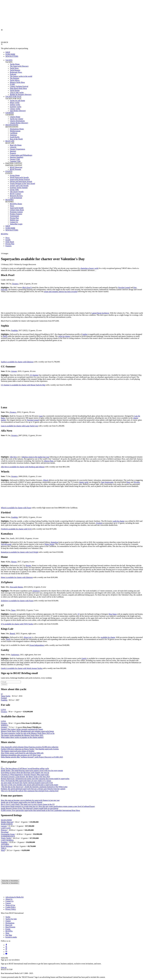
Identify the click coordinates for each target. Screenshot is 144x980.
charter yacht (84, 482)
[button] (72, 253)
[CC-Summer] (34, 375)
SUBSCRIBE (10, 54)
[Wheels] (46, 480)
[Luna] (41, 416)
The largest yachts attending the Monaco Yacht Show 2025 (22, 735)
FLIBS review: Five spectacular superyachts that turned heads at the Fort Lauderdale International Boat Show (40, 810)
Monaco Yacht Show (17, 82)
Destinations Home (17, 129)
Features (8, 246)
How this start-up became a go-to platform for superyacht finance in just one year (30, 800)
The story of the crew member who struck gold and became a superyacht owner (30, 785)
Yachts (8, 917)
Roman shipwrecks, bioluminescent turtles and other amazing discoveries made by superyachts (35, 779)
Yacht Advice (15, 80)
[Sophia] (85, 334)
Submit (4, 684)
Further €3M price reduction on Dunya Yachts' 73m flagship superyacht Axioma (30, 749)
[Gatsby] (84, 658)
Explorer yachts (16, 107)
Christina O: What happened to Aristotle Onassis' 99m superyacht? (25, 775)
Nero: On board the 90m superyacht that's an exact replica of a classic (26, 781)
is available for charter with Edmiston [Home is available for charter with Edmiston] (17, 577)
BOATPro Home (16, 204)
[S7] (79, 614)
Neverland (5, 832)
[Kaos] (128, 482)
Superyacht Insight (17, 208)
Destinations (10, 923)
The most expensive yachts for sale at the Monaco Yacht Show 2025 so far (28, 733)
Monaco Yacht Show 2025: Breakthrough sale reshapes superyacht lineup (27, 731)
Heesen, (14, 562)
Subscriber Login (16, 224)
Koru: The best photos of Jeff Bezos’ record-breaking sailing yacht (25, 768)
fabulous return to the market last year (35, 457)
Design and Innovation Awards (21, 181)
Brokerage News (16, 72)
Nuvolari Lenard (124, 287)
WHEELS (5, 725)
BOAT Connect (15, 194)
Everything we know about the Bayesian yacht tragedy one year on (25, 773)
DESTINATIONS (12, 125)
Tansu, (13, 610)
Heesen (28, 565)
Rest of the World (16, 139)
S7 (2, 694)
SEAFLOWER (6, 820)
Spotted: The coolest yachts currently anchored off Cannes (22, 729)
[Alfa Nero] (14, 457)
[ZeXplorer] (36, 591)
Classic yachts (15, 109)
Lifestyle (13, 147)
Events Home (15, 175)
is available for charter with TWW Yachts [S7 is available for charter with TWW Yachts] (17, 624)
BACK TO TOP (7, 969)
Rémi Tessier (50, 544)
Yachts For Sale (11, 919)
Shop (7, 933)
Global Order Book (17, 210)
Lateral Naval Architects (100, 313)
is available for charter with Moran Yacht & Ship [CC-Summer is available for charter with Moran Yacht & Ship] (23, 385)
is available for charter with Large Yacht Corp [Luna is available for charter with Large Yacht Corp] (19, 426)
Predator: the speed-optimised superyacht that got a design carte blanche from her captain (33, 789)
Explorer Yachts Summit (19, 188)
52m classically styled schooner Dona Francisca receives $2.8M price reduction (30, 747)
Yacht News (14, 68)
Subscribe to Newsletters (10, 881)
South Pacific (15, 137)
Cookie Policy (11, 907)
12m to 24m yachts (17, 92)
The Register (15, 78)
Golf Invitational (16, 198)
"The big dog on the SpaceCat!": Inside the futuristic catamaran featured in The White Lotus (34, 787)
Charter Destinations (17, 121)
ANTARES (5, 844)
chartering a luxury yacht (89, 268)
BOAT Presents (15, 169)
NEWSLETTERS (12, 56)
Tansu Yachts (6, 696)
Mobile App (14, 220)
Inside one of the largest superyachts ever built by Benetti (22, 802)
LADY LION (6, 828)
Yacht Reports (15, 70)
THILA (4, 848)
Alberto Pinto (49, 461)
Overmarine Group (8, 834)
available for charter (108, 637)
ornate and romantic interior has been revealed (61, 292)
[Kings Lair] (28, 637)
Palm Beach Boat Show (18, 88)
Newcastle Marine (16, 587)
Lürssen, (14, 371)
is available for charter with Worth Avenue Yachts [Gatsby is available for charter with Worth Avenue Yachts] (22, 668)
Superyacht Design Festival (20, 179)
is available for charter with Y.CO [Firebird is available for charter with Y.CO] (16, 529)
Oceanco (15, 284)
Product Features (16, 214)
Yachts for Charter (16, 119)
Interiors (13, 151)
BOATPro (4, 234)
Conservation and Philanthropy (21, 155)
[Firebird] (99, 523)
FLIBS (12, 84)
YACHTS (9, 60)
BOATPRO (10, 200)
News (12, 206)
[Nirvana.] (137, 482)
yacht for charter (64, 336)
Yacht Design (15, 90)
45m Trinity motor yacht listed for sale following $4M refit (22, 753)
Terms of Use (10, 905)
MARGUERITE (7, 824)
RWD (5, 336)
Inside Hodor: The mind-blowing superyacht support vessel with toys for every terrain (32, 771)
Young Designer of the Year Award (22, 184)
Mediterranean (15, 131)
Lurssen (4, 826)
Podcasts (13, 74)
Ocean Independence (37, 645)
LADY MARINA (7, 840)
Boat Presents (10, 927)
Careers (8, 903)
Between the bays (16, 196)
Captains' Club (15, 161)
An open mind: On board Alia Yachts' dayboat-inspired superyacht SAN (27, 783)
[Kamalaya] (55, 542)
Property (13, 153)
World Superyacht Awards (19, 177)
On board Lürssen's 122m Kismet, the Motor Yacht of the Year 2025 (25, 777)
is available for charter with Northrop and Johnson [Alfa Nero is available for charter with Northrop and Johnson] (23, 467)
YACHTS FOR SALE (13, 97)
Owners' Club (15, 159)
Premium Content (16, 212)
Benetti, (13, 633)
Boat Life (9, 925)
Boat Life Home (16, 145)
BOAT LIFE (10, 141)
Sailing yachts (15, 105)
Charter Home (15, 117)
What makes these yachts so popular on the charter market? (22, 737)
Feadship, (15, 517)
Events (8, 929)
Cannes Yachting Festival (19, 86)
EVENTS (9, 171)
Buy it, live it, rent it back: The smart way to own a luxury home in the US (28, 804)
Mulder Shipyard (7, 822)
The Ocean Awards (17, 192)
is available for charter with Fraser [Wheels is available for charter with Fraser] (16, 508)
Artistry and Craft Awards (19, 186)
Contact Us (14, 222)
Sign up (4, 967)
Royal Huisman (7, 846)
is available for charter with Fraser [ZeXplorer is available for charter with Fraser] (17, 601)
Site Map (9, 935)
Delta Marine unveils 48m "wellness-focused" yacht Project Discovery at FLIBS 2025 (32, 757)
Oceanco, (13, 412)
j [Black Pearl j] (27, 287)
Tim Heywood (6, 544)
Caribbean (14, 133)
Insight (8, 240)
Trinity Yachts (6, 838)
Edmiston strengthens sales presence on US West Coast (21, 755)
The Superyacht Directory (19, 66)
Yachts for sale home (17, 101)
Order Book (10, 242)
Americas (13, 135)
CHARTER (10, 113)
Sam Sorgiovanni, (107, 482)
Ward (3, 850)
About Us (9, 899)
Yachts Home (15, 64)
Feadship (15, 330)
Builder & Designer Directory (21, 94)
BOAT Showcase (16, 167)
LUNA (3, 710)
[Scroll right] (2, 767)
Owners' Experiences (17, 149)
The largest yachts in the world (21, 76)
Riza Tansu (113, 614)
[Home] (11, 40)
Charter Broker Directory (19, 123)
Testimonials (15, 216)
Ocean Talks (14, 190)
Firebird (4, 698)
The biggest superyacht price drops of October (18, 751)
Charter (8, 921)
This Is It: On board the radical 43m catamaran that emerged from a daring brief (30, 791)
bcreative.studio (11, 937)
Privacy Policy (11, 909)
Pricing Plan (14, 218)
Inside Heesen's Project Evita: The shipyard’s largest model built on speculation (30, 808)
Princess (4, 830)
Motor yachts (15, 103)
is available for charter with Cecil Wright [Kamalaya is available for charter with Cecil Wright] (20, 552)
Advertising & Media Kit (14, 897)
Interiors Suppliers (17, 157)
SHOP (8, 52)
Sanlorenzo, (15, 655)
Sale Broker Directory (18, 111)
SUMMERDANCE (8, 836)
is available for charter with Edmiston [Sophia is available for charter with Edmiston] (17, 362)
